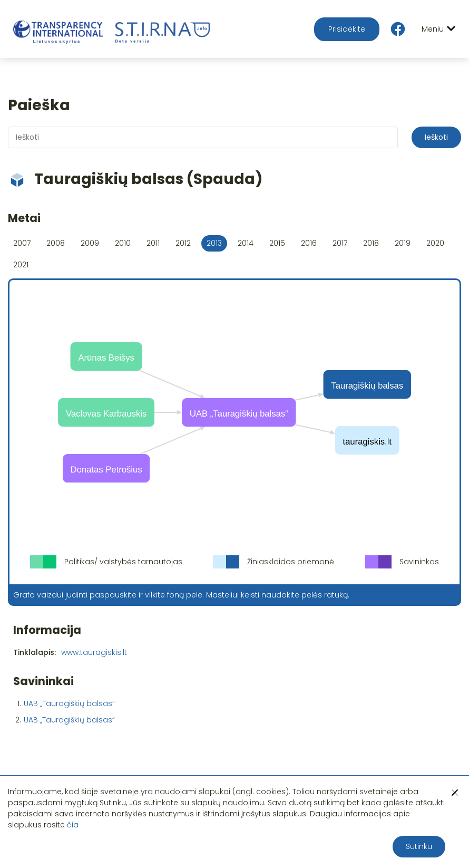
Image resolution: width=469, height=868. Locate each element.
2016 (309, 243)
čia (73, 825)
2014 (246, 243)
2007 (22, 243)
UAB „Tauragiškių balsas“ (69, 703)
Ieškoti (436, 137)
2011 (153, 243)
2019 (403, 243)
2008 (56, 243)
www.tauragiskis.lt (94, 652)
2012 (183, 243)
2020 (435, 243)
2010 (123, 243)
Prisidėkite (347, 29)
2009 (90, 243)
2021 (21, 265)
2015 (277, 243)
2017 (340, 243)
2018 (371, 243)
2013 (214, 243)
